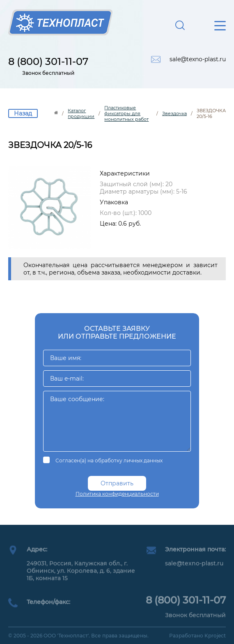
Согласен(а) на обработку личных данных (109, 460)
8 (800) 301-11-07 (48, 61)
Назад (23, 113)
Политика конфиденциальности (117, 494)
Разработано (197, 636)
